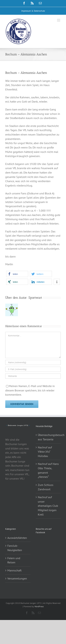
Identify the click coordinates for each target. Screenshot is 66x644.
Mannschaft (14, 570)
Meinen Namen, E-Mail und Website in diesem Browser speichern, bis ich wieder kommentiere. (30, 390)
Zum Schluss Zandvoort (46, 487)
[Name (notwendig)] (33, 362)
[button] (17, 274)
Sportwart (35, 298)
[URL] (33, 376)
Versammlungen (17, 578)
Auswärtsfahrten (17, 538)
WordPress (39, 606)
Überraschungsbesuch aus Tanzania (48, 437)
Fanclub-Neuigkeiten (15, 548)
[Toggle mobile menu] (59, 20)
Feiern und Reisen (14, 560)
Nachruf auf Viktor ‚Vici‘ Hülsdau (45, 452)
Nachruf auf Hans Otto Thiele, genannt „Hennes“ (48, 470)
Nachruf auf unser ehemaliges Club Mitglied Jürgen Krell (48, 506)
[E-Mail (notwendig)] (33, 369)
